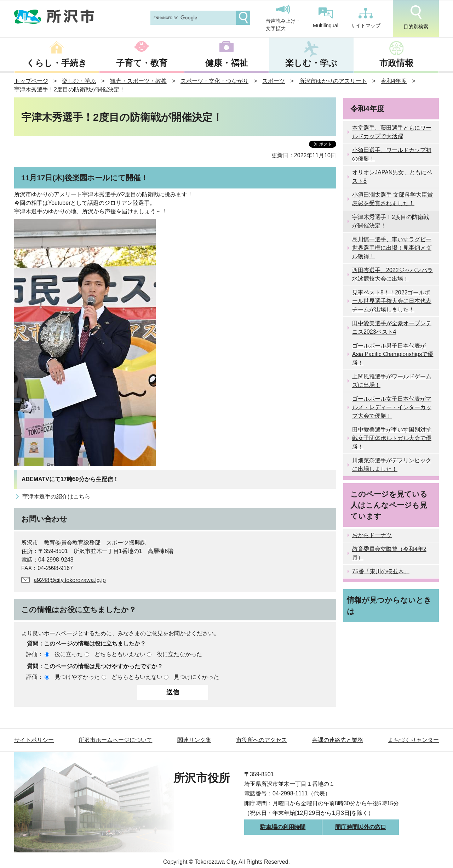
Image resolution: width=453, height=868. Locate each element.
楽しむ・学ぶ (311, 63)
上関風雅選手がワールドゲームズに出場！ (392, 381)
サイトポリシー (34, 740)
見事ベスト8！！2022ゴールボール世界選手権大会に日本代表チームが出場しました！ (392, 301)
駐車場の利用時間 (283, 827)
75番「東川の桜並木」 (381, 571)
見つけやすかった (77, 677)
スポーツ (274, 81)
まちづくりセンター (413, 740)
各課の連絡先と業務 (338, 740)
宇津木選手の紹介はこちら (56, 497)
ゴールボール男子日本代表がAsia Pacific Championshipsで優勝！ (393, 354)
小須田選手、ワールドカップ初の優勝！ (392, 154)
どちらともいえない (120, 654)
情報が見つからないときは (389, 605)
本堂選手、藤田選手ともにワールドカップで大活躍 (392, 132)
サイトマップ (366, 18)
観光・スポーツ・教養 (138, 81)
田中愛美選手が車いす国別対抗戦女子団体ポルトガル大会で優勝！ (392, 438)
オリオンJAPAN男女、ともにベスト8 (392, 177)
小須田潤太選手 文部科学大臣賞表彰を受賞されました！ (392, 199)
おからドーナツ (372, 535)
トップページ (31, 81)
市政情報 (396, 63)
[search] (193, 18)
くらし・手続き (57, 63)
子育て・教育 (142, 63)
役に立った (69, 654)
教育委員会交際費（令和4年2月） (389, 553)
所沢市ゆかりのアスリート (333, 81)
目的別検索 (416, 17)
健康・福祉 (226, 63)
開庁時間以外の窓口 (361, 827)
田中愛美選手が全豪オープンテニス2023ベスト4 (392, 328)
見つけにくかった (196, 677)
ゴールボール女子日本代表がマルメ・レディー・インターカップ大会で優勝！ (392, 407)
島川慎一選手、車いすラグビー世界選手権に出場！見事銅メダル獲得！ (392, 248)
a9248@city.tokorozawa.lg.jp (70, 580)
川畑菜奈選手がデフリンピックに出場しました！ (392, 465)
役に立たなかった (179, 654)
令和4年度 (394, 81)
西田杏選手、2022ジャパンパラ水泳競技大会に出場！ (392, 274)
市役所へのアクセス (262, 740)
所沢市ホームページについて (115, 740)
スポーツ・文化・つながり (214, 81)
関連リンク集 (194, 740)
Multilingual (326, 18)
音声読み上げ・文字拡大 (283, 18)
